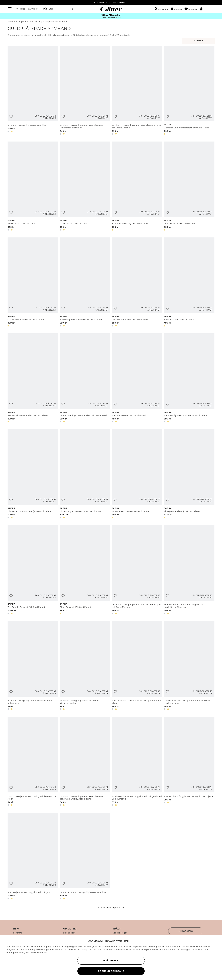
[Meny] (10, 9)
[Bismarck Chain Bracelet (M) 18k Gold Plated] (189, 91)
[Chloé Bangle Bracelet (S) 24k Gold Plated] (85, 474)
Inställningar (111, 961)
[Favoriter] (192, 9)
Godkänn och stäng (111, 971)
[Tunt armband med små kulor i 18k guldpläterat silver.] (137, 666)
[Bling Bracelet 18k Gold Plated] (85, 570)
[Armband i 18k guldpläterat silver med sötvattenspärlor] (85, 666)
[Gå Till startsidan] (111, 9)
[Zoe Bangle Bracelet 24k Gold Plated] (33, 570)
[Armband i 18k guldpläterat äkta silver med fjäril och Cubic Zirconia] (137, 570)
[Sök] (58, 9)
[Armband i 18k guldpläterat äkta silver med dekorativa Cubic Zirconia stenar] (85, 762)
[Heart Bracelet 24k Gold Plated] (189, 283)
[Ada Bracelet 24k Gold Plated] (85, 187)
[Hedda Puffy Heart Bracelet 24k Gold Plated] (189, 379)
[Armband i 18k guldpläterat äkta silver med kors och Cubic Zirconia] (137, 91)
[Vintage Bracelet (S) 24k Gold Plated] (189, 474)
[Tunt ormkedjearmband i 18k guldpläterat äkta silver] (33, 762)
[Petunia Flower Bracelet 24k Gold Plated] (33, 379)
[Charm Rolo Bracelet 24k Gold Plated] (33, 283)
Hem (10, 22)
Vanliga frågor (120, 933)
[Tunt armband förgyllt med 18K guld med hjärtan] (189, 762)
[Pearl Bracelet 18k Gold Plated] (189, 187)
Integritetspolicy (17, 953)
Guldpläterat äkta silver (28, 22)
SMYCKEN (33, 9)
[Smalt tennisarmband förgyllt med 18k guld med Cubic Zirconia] (137, 762)
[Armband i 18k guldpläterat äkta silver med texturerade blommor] (85, 91)
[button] (178, 9)
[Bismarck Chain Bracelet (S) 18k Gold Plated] (33, 474)
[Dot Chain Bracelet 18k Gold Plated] (137, 283)
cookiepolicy (41, 953)
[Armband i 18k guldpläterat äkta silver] (33, 91)
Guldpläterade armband (56, 22)
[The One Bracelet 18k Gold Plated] (137, 379)
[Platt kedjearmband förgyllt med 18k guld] (33, 856)
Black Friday (69, 933)
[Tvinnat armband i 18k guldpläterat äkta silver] (85, 856)
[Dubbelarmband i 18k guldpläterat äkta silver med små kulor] (189, 666)
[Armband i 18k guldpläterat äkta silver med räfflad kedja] (33, 666)
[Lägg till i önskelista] (11, 116)
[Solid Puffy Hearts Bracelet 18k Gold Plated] (85, 283)
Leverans (18, 933)
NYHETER (20, 9)
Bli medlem (186, 931)
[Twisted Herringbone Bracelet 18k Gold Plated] (85, 379)
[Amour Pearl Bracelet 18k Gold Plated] (137, 474)
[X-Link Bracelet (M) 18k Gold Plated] (137, 187)
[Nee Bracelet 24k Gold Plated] (33, 187)
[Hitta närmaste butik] (161, 9)
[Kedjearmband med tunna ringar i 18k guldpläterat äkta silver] (189, 570)
